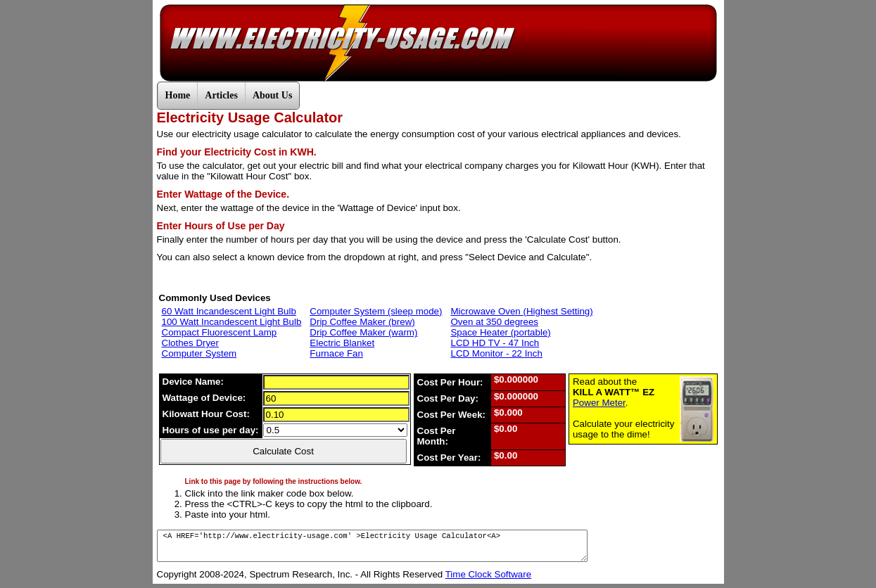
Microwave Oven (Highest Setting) (521, 311)
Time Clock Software (488, 574)
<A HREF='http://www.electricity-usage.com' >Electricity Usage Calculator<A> (372, 546)
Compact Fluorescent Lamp (220, 332)
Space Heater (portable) (500, 332)
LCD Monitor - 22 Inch (496, 353)
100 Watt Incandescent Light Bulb (232, 322)
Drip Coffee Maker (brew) (362, 322)
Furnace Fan (336, 353)
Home (178, 95)
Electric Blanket (342, 343)
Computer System (199, 353)
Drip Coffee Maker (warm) (363, 332)
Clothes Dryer (190, 343)
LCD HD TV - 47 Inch (495, 343)
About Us (272, 95)
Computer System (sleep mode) (376, 311)
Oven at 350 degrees (494, 322)
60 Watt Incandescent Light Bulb (229, 311)
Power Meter (599, 403)
